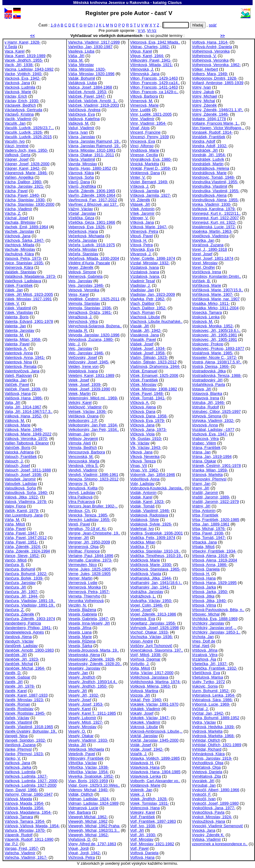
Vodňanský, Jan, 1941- (150, 587)
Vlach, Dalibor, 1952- (148, 308)
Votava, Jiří (202, 389)
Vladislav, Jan (142, 290)
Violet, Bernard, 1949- (149, 182)
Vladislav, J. (140, 285)
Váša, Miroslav (81, 65)
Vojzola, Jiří (140, 695)
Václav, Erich (16, 96)
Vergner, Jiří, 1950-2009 (89, 542)
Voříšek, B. (201, 281)
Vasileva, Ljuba (81, 51)
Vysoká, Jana (203, 830)
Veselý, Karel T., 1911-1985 (92, 713)
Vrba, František (205, 515)
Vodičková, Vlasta (145, 574)
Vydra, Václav (204, 722)
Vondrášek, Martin (208, 164)
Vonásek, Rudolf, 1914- (212, 132)
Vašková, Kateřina (84, 119)
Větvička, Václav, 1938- (88, 767)
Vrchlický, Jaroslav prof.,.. (214, 628)
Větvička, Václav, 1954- (88, 772)
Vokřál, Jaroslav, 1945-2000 (154, 740)
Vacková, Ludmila (20, 87)
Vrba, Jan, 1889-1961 (211, 524)
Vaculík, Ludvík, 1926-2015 (28, 137)
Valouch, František (21, 457)
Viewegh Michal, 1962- (88, 817)
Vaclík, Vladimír (18, 119)
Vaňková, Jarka (18, 767)
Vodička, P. (140, 547)
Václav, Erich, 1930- (22, 101)
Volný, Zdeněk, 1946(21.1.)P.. (218, 110)
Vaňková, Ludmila (20, 772)
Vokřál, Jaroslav (144, 736)
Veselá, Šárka (80, 646)
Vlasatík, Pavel (143, 339)
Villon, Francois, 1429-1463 (154, 78)
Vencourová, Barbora (86, 452)
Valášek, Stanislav (20, 272)
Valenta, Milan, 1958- (23, 339)
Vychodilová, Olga (208, 763)
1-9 (53, 25)
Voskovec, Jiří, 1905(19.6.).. (216, 330)
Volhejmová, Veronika (211, 51)
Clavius (175, 3)
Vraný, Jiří (201, 488)
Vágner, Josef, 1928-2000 (27, 164)
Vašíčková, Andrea (84, 110)
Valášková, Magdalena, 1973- (30, 276)
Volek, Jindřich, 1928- (149, 799)
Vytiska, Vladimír (206, 839)
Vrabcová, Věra (205, 439)
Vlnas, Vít (138, 466)
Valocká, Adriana (19, 452)
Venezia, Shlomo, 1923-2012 (93, 479)
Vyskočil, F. (202, 794)
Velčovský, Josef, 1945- (89, 362)
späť (213, 25)
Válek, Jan (14, 290)
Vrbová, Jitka (203, 596)
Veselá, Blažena (82, 610)
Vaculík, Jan (15, 123)
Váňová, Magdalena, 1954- (28, 812)
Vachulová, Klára (19, 254)
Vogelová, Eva (143, 619)
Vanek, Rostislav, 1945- (25, 713)
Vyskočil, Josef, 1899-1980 (215, 803)
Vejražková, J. (80, 317)
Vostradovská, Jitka (209, 371)
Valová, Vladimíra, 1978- (26, 502)
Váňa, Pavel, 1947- (21, 533)
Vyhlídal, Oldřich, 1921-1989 (216, 745)
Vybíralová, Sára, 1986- (212, 700)
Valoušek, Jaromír (20, 479)
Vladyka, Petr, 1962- (148, 299)
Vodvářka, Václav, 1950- (151, 601)
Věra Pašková (80, 497)
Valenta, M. (14, 335)
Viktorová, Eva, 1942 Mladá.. (155, 42)
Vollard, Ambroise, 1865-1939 (218, 83)
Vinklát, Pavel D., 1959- (151, 168)
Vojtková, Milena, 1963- (150, 686)
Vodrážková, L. (143, 596)
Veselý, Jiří (77, 691)
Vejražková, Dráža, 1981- (90, 312)
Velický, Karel (80, 402)
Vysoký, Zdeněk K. (208, 835)
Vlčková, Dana (143, 411)
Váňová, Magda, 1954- (24, 808)
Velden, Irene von (83, 366)
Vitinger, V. (139, 218)
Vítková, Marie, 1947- (149, 227)
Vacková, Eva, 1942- (22, 78)
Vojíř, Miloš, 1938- (146, 655)
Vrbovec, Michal (206, 614)
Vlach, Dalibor (142, 303)
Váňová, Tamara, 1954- (25, 821)
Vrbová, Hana (204, 578)
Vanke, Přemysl (18, 749)
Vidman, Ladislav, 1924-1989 (93, 803)
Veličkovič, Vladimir (85, 407)
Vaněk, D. (13, 673)
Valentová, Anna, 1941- (25, 357)
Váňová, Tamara (19, 817)
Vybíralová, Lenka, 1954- (213, 695)
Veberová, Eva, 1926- (87, 227)
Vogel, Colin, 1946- (147, 605)
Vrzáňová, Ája (204, 659)
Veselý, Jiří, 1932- (84, 695)
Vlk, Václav (140, 443)
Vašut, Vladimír (81, 128)
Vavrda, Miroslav (83, 164)
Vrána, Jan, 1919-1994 (212, 457)
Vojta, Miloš (140, 668)
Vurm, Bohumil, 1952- (211, 691)
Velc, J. (74, 344)
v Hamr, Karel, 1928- (22, 42)
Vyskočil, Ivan (204, 799)
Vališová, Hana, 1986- (24, 398)
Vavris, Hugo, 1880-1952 (90, 168)
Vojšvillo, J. (140, 664)
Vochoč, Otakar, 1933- (150, 632)
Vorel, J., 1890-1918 (209, 249)
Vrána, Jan (201, 452)
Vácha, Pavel (16, 191)
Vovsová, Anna (205, 425)
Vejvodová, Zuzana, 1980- (91, 339)
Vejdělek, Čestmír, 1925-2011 (94, 299)
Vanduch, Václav (19, 641)
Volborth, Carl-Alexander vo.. (155, 781)
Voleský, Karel (142, 812)
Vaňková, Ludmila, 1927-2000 (30, 785)
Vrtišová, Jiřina (205, 650)
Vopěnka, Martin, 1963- (212, 231)
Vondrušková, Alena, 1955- (215, 200)
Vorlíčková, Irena (206, 272)
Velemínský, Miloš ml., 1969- (93, 398)
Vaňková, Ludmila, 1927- (26, 776)
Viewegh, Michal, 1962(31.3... (94, 830)
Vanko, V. (13, 758)
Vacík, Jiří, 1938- (19, 65)
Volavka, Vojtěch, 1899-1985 (155, 758)
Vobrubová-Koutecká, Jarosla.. (157, 488)
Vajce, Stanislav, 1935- (24, 263)
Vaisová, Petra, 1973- (23, 258)
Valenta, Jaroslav (19, 330)
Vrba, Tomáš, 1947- (209, 538)
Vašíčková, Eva (81, 114)
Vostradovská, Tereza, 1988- (217, 375)
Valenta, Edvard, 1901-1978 (29, 321)
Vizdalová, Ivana (144, 267)
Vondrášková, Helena (211, 168)
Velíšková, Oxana (83, 416)
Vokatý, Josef (142, 713)
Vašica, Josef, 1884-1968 (90, 87)
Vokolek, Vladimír (145, 722)
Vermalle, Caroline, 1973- (90, 560)
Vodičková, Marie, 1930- (151, 565)
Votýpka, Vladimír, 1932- (213, 420)
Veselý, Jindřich (82, 677)
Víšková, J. (140, 186)
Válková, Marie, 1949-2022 (28, 434)
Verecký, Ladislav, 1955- (89, 520)
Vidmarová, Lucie (83, 808)
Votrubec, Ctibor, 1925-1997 (216, 411)
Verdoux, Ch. (79, 511)
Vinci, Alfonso (142, 146)
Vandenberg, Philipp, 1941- (28, 628)
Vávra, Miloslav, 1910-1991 (92, 150)
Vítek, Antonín (142, 209)
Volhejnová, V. (204, 56)
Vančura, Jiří (15, 587)
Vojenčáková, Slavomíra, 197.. (157, 650)
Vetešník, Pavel (82, 754)
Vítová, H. (139, 240)
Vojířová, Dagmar (145, 659)
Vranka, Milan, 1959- (210, 470)
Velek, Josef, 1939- (85, 384)
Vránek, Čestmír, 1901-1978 (216, 466)
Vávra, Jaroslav (82, 137)
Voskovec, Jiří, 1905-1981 (214, 335)
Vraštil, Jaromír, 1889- (211, 497)
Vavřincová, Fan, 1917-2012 (93, 200)
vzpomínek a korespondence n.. (220, 844)
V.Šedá (11, 47)
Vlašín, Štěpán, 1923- (149, 357)
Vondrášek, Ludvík (208, 159)
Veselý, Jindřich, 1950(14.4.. (93, 682)
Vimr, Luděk (140, 110)
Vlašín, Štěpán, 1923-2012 (153, 362)
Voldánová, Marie (145, 785)
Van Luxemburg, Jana (24, 515)
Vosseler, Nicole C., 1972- (214, 357)
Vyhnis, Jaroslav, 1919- (212, 758)
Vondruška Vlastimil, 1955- (215, 182)
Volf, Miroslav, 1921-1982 (152, 844)
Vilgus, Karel (141, 51)
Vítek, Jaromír (142, 213)
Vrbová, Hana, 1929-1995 (214, 583)
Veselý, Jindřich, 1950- (88, 686)
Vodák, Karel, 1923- (147, 502)
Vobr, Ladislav (142, 484)
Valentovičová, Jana (22, 371)
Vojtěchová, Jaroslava (149, 677)
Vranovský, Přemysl (209, 479)
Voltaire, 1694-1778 (209, 119)
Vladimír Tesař (143, 281)
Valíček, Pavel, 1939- (23, 389)
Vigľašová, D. (80, 839)
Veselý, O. (77, 731)
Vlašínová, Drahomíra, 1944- (155, 366)
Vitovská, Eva (142, 249)
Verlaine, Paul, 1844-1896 (91, 556)
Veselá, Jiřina (80, 628)
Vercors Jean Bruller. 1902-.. (93, 506)
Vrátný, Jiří (201, 506)
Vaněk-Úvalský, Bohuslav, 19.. (31, 731)
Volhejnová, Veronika (210, 60)
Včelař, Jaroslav (82, 213)
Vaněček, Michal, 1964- (25, 668)
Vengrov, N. (78, 484)
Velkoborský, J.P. (83, 420)
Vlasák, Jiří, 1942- (146, 330)
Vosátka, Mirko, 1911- (211, 303)
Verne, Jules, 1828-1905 (89, 574)
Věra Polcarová (82, 502)
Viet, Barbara (79, 812)
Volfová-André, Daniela (212, 47)
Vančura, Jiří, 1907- (21, 592)
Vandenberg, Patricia (23, 623)
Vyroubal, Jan (204, 785)
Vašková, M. (79, 123)
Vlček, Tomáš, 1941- (148, 398)
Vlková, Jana (141, 452)
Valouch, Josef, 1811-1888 (28, 470)
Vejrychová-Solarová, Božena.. (95, 326)
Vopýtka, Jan (203, 240)
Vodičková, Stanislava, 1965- (155, 569)
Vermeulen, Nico (82, 565)
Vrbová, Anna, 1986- (210, 565)
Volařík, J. (139, 754)
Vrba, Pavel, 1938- (208, 533)
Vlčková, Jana (142, 425)
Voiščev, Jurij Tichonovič (151, 646)
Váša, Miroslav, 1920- (87, 69)
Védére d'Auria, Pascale (89, 263)
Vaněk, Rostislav (19, 709)
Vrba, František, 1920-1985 (215, 520)
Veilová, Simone (82, 272)
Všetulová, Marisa (207, 677)
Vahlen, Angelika (19, 177)
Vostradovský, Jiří (207, 380)
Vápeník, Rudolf (18, 835)
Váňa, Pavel (15, 529)
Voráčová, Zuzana (208, 245)
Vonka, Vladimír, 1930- (212, 204)
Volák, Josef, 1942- (147, 749)
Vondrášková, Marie (209, 173)
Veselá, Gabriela (82, 614)
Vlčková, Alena (143, 407)
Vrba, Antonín (204, 511)
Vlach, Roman (142, 312)
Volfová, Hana (142, 857)
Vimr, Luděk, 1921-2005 (151, 114)
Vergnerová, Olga (83, 547)
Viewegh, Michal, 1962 (88, 821)
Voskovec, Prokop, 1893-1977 (218, 348)
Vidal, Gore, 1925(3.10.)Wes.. (94, 785)
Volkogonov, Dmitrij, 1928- (215, 78)
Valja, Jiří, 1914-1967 (23, 407)
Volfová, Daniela (144, 853)
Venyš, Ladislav (82, 493)
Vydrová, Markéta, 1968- (213, 736)
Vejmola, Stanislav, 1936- (90, 308)
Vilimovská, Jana (145, 74)
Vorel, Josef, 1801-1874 (212, 258)
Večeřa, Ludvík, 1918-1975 (92, 245)
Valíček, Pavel (17, 384)
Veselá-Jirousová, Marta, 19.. (93, 650)
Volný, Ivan (201, 87)
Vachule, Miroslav (20, 249)
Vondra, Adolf (203, 141)
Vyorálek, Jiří (203, 781)
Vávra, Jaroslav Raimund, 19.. (94, 141)
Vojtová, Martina (144, 691)
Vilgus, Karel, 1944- (147, 56)
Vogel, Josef (141, 610)
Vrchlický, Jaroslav (208, 623)
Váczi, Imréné (16, 146)
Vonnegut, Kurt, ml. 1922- (214, 222)
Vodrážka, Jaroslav (147, 592)
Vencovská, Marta (84, 461)
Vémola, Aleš (80, 443)
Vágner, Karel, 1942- (22, 168)
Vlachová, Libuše (145, 317)
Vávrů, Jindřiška (82, 186)
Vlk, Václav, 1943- (146, 448)
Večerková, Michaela (86, 236)
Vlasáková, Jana (144, 335)
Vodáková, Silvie (144, 520)
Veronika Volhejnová (86, 601)
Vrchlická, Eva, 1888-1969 (215, 619)
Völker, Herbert (205, 69)
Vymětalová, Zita (206, 776)
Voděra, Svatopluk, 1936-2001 (156, 533)
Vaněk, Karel (16, 691)
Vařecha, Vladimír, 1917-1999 (94, 42)
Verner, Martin (80, 578)
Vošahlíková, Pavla (208, 384)
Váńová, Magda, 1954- (24, 803)
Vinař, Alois (140, 128)
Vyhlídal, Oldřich (206, 740)
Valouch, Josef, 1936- (23, 475)
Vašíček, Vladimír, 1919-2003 (93, 105)
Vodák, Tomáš (142, 506)
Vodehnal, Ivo (142, 529)
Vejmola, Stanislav (84, 303)
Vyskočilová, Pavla (208, 812)
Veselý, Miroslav (82, 727)
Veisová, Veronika (84, 290)
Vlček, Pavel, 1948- (147, 393)
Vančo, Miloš (16, 560)
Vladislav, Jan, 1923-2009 (153, 294)
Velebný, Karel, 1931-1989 (91, 375)
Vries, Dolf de (203, 641)
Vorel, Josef (202, 254)
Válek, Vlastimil (18, 308)
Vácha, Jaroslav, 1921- (24, 186)
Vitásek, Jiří (140, 204)
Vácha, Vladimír (18, 209)
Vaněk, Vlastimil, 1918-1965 (29, 727)
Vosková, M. (202, 321)
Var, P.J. (12, 844)
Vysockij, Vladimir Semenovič (217, 826)
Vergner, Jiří (79, 538)
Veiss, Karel (78, 294)
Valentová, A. (16, 348)
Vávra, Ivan (78, 132)
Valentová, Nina (18, 362)
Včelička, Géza (81, 218)
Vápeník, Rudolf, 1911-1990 (29, 839)
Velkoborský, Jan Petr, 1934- (93, 425)
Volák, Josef (141, 745)
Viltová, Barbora (144, 96)
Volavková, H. (142, 763)
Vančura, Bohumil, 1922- (26, 574)
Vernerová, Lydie (83, 583)
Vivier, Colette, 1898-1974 (153, 258)
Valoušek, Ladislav (21, 484)
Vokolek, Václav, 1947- (150, 718)
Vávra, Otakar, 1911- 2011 (91, 155)
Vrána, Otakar (204, 461)
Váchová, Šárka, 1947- (24, 240)
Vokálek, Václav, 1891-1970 (154, 704)
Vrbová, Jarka (204, 587)
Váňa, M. (12, 520)
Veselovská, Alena (84, 655)
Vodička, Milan (143, 542)
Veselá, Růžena (82, 641)
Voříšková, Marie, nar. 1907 (216, 299)
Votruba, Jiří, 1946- (208, 402)
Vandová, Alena (18, 637)
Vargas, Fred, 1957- (22, 848)
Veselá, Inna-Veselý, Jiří (89, 623)
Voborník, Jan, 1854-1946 (153, 475)
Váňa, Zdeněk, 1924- (23, 547)
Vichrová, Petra (81, 857)
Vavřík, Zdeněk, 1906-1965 (92, 191)
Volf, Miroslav (142, 839)
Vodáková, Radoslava (149, 515)
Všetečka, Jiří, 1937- (210, 664)
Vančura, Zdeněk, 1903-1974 (30, 619)
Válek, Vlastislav (19, 312)
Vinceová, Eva (143, 141)
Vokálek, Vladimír (145, 709)
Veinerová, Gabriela (85, 276)
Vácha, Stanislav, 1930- (25, 200)
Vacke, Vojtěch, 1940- (24, 74)
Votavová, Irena (205, 398)
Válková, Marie (18, 425)
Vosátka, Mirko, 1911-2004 (215, 308)
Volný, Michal (203, 101)
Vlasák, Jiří (140, 326)
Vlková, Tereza (143, 461)
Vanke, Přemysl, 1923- (24, 754)
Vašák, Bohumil (82, 78)
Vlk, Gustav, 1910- (146, 439)
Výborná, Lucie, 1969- (211, 704)
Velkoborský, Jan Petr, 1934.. (93, 429)
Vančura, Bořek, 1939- (24, 578)
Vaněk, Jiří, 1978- (20, 686)
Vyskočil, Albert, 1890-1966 (215, 790)
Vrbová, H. (201, 574)
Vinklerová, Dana (145, 173)
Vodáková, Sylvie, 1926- (151, 524)
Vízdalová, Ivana (145, 272)
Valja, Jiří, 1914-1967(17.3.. (28, 411)
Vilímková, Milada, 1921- (151, 65)
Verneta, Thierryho (84, 596)
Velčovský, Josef (83, 357)
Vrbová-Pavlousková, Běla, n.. (218, 610)
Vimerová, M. (142, 101)
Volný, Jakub (203, 92)
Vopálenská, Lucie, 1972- (214, 227)
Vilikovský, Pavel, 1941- (151, 60)
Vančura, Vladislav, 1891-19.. (30, 601)
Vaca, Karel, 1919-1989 (25, 56)
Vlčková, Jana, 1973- (148, 429)
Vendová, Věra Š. (83, 466)
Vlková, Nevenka (145, 457)
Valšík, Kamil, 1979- (22, 511)
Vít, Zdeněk (140, 200)
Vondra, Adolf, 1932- (210, 146)
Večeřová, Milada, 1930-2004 (94, 258)
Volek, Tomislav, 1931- (150, 803)
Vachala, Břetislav (20, 222)
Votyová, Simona (206, 416)
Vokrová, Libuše (144, 727)
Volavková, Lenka (145, 776)
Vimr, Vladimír (142, 119)
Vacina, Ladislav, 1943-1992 (29, 69)
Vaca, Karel (15, 51)
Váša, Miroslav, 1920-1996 (91, 74)
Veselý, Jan (78, 673)
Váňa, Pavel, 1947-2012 (26, 538)
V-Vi (141, 30)
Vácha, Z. (13, 213)
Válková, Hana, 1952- (23, 416)
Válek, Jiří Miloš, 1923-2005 (29, 294)
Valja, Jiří (12, 402)
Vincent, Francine (145, 132)
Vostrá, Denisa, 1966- (211, 366)
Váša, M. (76, 60)
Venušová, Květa (83, 488)
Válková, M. (15, 420)
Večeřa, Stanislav (83, 254)
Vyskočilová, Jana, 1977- (213, 808)
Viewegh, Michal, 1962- (88, 835)
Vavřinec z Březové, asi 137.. (93, 204)
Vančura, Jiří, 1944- (21, 596)
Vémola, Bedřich (82, 448)
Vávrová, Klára (81, 173)
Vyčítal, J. (200, 709)
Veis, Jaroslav (80, 281)
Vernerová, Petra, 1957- (89, 592)
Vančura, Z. (15, 610)
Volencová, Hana (145, 808)
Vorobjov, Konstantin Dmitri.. (216, 276)
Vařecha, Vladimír (20, 853)
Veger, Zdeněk (81, 267)
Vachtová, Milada (19, 245)
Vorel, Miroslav (205, 263)
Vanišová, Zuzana (20, 745)
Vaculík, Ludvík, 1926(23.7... (29, 128)
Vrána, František (206, 448)
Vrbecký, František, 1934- (214, 551)
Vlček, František (144, 380)
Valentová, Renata (21, 366)
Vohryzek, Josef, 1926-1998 (154, 628)
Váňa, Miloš (15, 524)
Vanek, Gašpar (17, 677)
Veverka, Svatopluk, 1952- (91, 776)
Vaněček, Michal (19, 664)
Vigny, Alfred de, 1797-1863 (92, 844)
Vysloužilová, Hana (208, 821)
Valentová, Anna (19, 353)
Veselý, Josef (80, 700)
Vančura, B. (15, 565)
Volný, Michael (205, 96)
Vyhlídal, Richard (207, 749)
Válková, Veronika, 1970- (26, 439)
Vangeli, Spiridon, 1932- (25, 740)
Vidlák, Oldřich (81, 794)
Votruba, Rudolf (205, 407)
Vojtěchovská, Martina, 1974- (155, 682)
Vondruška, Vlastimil (209, 186)
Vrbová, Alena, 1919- (210, 556)
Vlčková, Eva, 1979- (148, 420)
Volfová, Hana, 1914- (210, 42)
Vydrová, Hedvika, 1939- (213, 727)
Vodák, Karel (141, 497)
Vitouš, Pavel (141, 236)
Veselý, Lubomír (82, 718)
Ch (90, 25)
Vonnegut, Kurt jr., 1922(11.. (216, 213)
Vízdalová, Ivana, (145, 276)
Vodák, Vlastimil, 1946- (150, 511)
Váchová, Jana (18, 236)
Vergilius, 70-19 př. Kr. (87, 529)
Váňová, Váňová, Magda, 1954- (32, 826)
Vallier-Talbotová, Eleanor (27, 443)
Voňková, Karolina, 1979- (214, 209)
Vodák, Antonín (143, 493)
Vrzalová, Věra (205, 655)
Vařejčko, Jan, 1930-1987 (90, 47)
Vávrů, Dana (79, 182)
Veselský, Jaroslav (84, 668)
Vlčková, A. (140, 402)
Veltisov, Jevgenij (83, 439)
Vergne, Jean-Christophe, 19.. (94, 533)
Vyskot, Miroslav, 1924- (212, 817)
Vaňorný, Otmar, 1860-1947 (29, 794)
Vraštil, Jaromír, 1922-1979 (215, 502)
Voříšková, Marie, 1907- (212, 294)
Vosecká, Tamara (207, 312)
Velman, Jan (79, 434)
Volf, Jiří (137, 830)
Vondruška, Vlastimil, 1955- (216, 191)
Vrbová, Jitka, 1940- (209, 601)
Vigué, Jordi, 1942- (85, 853)
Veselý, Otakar (81, 736)
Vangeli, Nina (16, 736)
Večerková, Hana (83, 231)
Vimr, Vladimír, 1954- (148, 123)
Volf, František (142, 817)
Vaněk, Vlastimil (18, 722)
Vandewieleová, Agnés (24, 632)
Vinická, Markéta (145, 164)
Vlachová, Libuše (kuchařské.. (156, 321)
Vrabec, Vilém (204, 443)
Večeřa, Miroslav (83, 249)
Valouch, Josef (17, 466)
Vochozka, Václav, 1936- (151, 637)
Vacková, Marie (18, 92)
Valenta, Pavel (17, 344)
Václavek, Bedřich (20, 105)
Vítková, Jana (142, 222)
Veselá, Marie (80, 637)
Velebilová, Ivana (83, 371)
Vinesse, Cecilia (144, 155)
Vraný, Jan (201, 484)
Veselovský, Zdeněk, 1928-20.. (95, 664)
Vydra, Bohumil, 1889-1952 (215, 718)
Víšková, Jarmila (144, 191)
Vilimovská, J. (142, 69)
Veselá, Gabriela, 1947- (89, 619)
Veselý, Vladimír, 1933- (88, 740)
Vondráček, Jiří (205, 150)
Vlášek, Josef (142, 344)
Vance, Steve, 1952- (22, 556)
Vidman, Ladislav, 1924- (89, 799)
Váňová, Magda (18, 799)
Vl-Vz (152, 30)
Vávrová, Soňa (81, 177)
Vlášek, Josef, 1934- (148, 348)
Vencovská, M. (81, 457)
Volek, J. (138, 794)
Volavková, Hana (145, 767)
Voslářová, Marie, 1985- (212, 353)
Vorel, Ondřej (203, 267)
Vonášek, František (209, 137)
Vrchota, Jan (203, 637)
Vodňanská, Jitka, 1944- (151, 578)
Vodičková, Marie (145, 560)
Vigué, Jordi (78, 848)
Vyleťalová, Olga (206, 767)
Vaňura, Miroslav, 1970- (25, 830)
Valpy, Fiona (15, 506)
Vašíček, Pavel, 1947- (87, 96)
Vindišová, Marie (145, 150)
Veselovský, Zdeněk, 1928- (92, 659)
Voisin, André (142, 641)
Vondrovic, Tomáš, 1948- (213, 177)
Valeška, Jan (16, 380)
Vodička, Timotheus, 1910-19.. (156, 556)
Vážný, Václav (80, 209)
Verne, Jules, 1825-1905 (89, 569)
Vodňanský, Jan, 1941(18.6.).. (156, 583)
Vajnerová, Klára (19, 267)
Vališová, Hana (18, 393)
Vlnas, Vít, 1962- (145, 470)
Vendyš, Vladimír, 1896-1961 (93, 475)
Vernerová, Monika (84, 587)
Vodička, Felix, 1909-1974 (153, 538)
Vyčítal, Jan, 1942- (208, 713)
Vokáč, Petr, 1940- (146, 700)
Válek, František (19, 285)
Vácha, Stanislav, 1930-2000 (30, 204)
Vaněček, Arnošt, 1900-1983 (29, 650)
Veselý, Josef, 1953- (86, 704)
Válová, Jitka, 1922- (22, 497)
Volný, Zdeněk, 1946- (210, 114)
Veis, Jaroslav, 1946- (86, 285)
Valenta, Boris (17, 317)
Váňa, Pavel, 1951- (21, 542)
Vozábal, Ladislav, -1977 (213, 429)
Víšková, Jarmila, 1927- (151, 195)
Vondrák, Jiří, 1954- (209, 155)
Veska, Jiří (77, 745)
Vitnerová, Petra (144, 231)
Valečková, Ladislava (23, 281)
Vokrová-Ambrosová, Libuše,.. (156, 731)
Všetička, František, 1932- (215, 668)
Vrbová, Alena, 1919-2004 (214, 560)
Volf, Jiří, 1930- (143, 835)
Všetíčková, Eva (206, 673)
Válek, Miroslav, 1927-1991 (28, 299)
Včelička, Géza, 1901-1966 (92, 222)
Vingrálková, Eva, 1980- (151, 159)
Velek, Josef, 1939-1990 (89, 389)
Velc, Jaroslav (80, 348)
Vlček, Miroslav (143, 384)
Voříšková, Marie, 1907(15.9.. (217, 290)
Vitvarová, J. (141, 254)
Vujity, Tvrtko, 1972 (208, 682)
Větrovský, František (86, 758)
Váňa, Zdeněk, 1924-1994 (27, 551)
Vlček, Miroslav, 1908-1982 (154, 389)
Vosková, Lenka (206, 317)
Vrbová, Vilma (204, 605)
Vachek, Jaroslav (19, 231)
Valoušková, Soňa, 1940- (26, 493)
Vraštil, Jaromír (205, 493)
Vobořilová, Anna (145, 479)
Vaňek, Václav (17, 718)
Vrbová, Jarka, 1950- (210, 592)
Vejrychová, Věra (83, 321)
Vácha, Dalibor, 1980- (23, 182)
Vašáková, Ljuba (82, 83)
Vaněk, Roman (17, 704)
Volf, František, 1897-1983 (153, 821)
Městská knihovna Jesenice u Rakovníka (111, 3)
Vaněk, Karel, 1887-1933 (26, 695)
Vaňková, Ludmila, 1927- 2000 (31, 781)
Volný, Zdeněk (204, 105)
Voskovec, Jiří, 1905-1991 (214, 339)
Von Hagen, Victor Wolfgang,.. (218, 128)
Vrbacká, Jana (204, 542)
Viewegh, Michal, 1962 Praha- (94, 826)
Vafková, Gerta (17, 155)
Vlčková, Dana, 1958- (149, 416)
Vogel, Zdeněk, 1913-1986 (153, 614)
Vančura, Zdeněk (19, 614)
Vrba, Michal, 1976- (209, 529)
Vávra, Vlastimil (82, 159)
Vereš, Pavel (79, 524)
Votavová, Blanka (207, 393)
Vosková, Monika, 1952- (213, 326)
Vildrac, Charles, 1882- (150, 47)
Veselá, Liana (80, 632)
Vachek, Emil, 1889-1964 (26, 227)
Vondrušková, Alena (209, 195)
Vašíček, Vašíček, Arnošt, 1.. (93, 101)
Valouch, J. (14, 461)
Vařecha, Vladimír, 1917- (26, 857)
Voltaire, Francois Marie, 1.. (216, 123)
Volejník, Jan (141, 790)
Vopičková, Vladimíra (210, 236)
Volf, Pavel (139, 848)
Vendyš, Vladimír (83, 470)
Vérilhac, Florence (84, 551)
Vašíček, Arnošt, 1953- (88, 92)
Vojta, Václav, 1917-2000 (152, 673)
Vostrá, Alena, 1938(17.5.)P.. (217, 362)
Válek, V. (12, 303)
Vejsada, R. (78, 330)
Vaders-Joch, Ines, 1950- (26, 150)
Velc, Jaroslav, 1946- (86, 353)
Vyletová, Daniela (207, 772)
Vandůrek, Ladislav (21, 646)
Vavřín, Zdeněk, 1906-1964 (92, 195)
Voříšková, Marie (206, 285)
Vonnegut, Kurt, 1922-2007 (215, 218)
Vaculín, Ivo (15, 141)
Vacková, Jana (17, 83)
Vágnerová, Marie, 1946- (26, 173)
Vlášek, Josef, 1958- (148, 353)
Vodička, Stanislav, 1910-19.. (155, 551)
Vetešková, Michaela (86, 749)
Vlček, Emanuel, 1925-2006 (154, 375)
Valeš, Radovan (18, 375)
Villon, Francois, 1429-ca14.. (155, 83)
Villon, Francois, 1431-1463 (154, 87)
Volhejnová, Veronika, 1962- (216, 65)
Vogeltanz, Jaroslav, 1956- (153, 623)
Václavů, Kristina (19, 114)
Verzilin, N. (77, 605)
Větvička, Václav (82, 763)
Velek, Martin (79, 393)
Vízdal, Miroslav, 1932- (150, 263)
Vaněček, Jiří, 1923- (22, 659)
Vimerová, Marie (144, 105)
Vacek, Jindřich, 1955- (24, 60)
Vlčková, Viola (142, 434)
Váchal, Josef (16, 218)
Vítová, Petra (141, 245)
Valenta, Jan (15, 326)
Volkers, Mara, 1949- (210, 74)
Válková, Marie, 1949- (24, 429)
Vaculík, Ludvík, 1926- (24, 132)
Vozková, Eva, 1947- (210, 434)
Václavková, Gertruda (23, 110)
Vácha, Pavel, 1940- (22, 195)
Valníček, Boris (17, 448)
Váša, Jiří (76, 56)
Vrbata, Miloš (203, 547)
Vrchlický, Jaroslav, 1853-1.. (216, 632)
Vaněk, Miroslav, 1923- (24, 700)
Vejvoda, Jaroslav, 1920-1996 (94, 335)
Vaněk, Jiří (14, 682)
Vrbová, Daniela (206, 569)
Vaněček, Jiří (16, 655)
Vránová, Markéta (207, 475)
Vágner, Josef (16, 159)
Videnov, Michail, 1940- (88, 790)
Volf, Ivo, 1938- (143, 826)
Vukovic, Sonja (205, 686)
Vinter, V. (138, 177)
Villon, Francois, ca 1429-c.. (154, 92)
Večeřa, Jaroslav (83, 240)
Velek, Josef (79, 380)
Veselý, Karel (80, 709)
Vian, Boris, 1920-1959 (88, 781)
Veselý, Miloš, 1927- (86, 722)
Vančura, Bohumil (20, 569)
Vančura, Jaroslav (20, 583)
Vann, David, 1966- (21, 790)
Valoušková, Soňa (20, 488)
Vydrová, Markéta (207, 731)
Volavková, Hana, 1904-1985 (155, 772)
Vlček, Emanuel (144, 371)
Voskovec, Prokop (208, 344)
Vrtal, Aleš (201, 646)
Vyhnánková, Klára (208, 754)
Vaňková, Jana (17, 763)
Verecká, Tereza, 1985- (88, 515)
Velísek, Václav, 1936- (87, 411)
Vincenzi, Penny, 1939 (149, 137)
